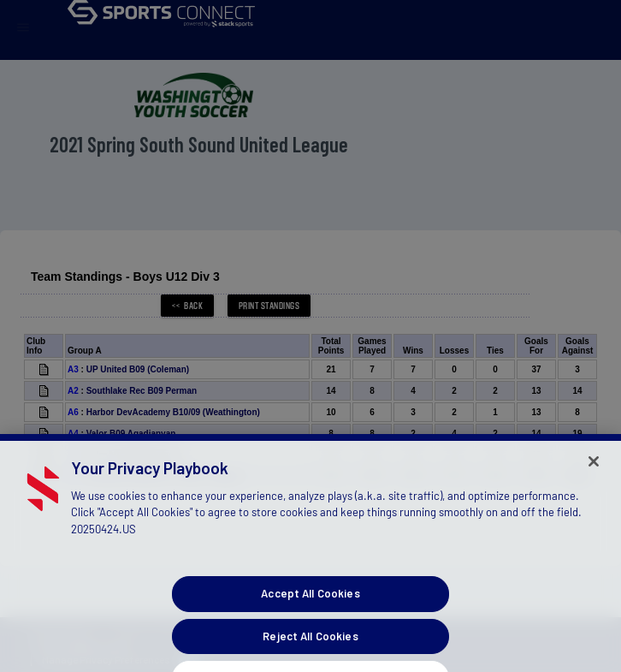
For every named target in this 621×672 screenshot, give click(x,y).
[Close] (594, 490)
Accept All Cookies (310, 621)
